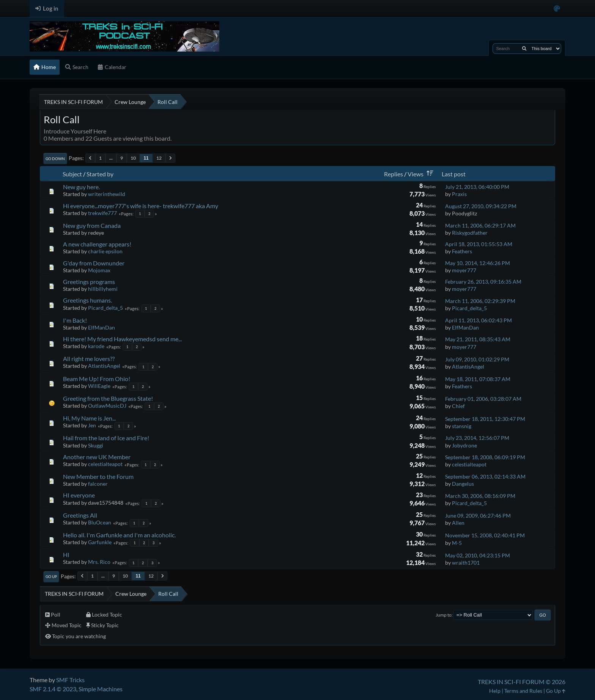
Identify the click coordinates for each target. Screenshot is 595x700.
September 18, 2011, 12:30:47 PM (485, 419)
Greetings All (80, 515)
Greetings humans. (87, 300)
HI (66, 555)
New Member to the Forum (98, 476)
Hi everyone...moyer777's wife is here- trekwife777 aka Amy (141, 206)
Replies (394, 174)
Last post (454, 174)
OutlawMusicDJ (107, 406)
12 (159, 158)
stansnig (462, 426)
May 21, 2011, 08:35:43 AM (478, 339)
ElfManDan (102, 327)
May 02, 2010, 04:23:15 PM (478, 555)
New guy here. (81, 187)
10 (133, 158)
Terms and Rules (523, 691)
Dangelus (463, 484)
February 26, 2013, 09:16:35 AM (483, 282)
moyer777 (464, 270)
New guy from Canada (92, 225)
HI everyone (79, 495)
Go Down (55, 159)
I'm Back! (75, 320)
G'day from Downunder (94, 263)
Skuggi (96, 445)
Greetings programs (89, 282)
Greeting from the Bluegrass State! (108, 398)
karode (96, 346)
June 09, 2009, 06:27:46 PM (478, 516)
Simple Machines (101, 689)
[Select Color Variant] (557, 9)
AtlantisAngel (104, 366)
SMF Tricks (70, 680)
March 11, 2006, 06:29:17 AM (480, 225)
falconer (98, 484)
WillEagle (99, 386)
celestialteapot (105, 464)
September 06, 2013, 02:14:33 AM (485, 476)
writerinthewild (107, 194)
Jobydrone (464, 445)
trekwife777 (102, 213)
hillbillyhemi (103, 289)
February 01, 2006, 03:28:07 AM (483, 399)
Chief (458, 406)
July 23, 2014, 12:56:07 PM (477, 438)
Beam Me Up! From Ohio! (97, 379)
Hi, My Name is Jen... (89, 418)
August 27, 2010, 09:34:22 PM (481, 206)
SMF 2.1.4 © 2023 (53, 689)
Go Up (51, 576)
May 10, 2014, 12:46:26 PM (478, 263)
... (111, 158)
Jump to (444, 615)
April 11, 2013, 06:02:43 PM (479, 320)
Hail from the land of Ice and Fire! (106, 438)
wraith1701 (466, 563)
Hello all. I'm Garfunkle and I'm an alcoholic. (119, 535)
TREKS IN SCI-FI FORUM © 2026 (522, 682)
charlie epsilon (105, 251)
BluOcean (100, 522)
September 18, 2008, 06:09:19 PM (485, 457)
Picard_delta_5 (105, 308)
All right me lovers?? (89, 359)
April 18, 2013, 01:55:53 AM (479, 244)
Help (495, 691)
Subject (72, 174)
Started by (100, 174)
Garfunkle (100, 542)
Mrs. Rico (99, 562)
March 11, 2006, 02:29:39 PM (480, 301)
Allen (458, 523)
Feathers (462, 251)
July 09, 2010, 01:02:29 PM (477, 359)
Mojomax (99, 270)
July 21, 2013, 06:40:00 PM (477, 187)
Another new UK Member (97, 457)
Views (422, 174)
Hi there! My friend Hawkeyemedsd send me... (122, 339)
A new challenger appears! (97, 244)
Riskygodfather (470, 233)
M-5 (457, 543)
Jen (92, 425)
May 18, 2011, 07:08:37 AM (478, 379)
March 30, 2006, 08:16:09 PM (480, 496)
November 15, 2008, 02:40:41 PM (485, 535)
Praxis (459, 194)
